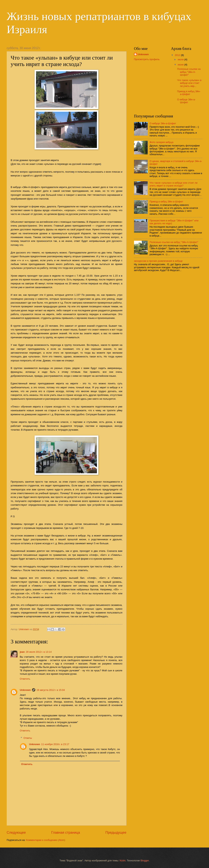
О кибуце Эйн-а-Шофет (186, 101)
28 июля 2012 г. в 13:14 (39, 652)
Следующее (16, 833)
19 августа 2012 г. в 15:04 (51, 690)
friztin (123, 861)
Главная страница (66, 833)
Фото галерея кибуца (161, 142)
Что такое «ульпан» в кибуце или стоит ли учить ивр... (189, 83)
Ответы (28, 738)
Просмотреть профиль (147, 59)
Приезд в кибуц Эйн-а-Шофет (189, 93)
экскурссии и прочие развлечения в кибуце (158, 261)
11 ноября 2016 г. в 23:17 (55, 744)
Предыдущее (116, 833)
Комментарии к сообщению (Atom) (46, 840)
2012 (178, 55)
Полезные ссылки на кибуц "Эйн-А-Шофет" (189, 72)
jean (22, 652)
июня (181, 65)
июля (181, 59)
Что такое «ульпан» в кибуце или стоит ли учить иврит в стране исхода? (173, 184)
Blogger (145, 861)
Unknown (25, 690)
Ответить (25, 679)
